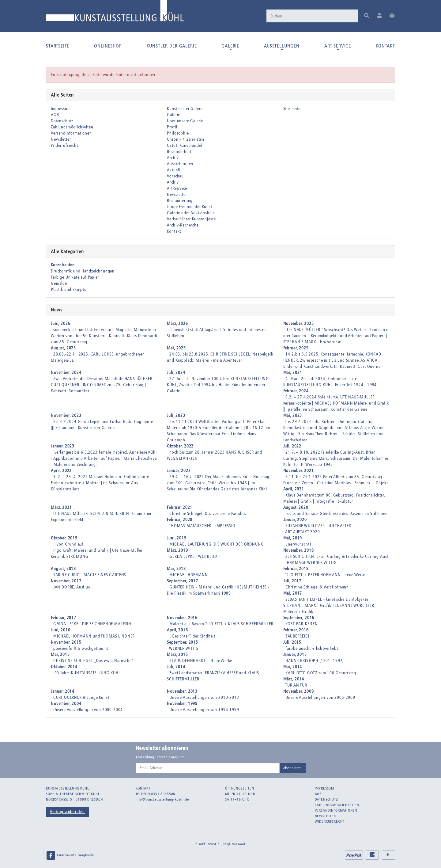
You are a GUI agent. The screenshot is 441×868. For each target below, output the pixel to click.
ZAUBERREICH (298, 636)
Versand (239, 844)
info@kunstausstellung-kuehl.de (162, 799)
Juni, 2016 (60, 630)
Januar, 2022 (179, 471)
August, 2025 (63, 348)
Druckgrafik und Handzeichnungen (83, 271)
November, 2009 (299, 691)
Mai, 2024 (293, 373)
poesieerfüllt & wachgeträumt (81, 648)
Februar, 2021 (180, 507)
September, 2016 (299, 618)
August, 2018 (63, 569)
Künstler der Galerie (172, 46)
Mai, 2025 (176, 348)
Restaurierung (180, 201)
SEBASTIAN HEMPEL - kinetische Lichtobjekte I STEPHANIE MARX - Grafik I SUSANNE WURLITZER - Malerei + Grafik (330, 605)
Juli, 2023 (176, 415)
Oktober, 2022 (180, 446)
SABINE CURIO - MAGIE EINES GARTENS (90, 575)
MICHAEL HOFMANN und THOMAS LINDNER (94, 636)
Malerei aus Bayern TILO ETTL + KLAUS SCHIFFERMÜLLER (221, 624)
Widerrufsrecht (64, 145)
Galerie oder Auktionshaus (191, 213)
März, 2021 (61, 507)
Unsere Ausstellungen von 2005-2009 (320, 697)
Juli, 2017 (292, 581)
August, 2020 (296, 507)
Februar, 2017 (64, 618)
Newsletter (61, 139)
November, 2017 (66, 581)
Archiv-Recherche (183, 225)
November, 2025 (299, 324)
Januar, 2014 (63, 691)
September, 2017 (183, 581)
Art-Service (338, 47)
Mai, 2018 (176, 569)
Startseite (58, 46)
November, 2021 (299, 471)
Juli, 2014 (176, 667)
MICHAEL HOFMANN (189, 575)
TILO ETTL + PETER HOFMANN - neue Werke (325, 575)
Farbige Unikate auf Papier (75, 277)
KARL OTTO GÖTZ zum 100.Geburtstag (321, 673)
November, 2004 (66, 704)
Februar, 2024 (296, 391)
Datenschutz (62, 121)
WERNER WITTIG (184, 648)
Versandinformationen (71, 133)
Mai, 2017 (293, 593)
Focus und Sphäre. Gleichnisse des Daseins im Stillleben (336, 514)
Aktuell (173, 170)
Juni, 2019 (177, 538)
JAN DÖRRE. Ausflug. (73, 587)
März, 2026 (177, 324)
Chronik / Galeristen (186, 139)
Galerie (230, 47)
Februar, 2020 (180, 520)
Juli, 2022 (292, 446)
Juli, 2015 (292, 642)
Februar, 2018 (296, 569)
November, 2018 (299, 550)
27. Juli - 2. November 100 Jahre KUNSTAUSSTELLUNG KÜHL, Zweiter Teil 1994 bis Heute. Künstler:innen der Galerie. (218, 385)
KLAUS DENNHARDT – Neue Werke (201, 661)
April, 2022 (61, 471)
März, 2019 (177, 550)
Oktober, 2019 (64, 538)
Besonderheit (179, 152)
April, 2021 (294, 489)
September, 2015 (183, 642)
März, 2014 (294, 679)
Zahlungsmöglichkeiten (72, 127)
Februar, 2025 (296, 348)
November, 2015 (66, 642)
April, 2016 (177, 630)
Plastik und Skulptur (70, 289)
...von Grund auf (68, 544)
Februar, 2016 (296, 630)
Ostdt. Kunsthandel (185, 145)
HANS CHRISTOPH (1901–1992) (315, 661)
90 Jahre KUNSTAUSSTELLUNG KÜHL (87, 673)
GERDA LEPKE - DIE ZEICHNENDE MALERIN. (93, 624)
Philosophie (178, 133)
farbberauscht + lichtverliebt (312, 648)
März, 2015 (177, 655)
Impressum (61, 109)
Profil (172, 127)
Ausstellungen (282, 47)
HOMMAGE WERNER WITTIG (311, 563)
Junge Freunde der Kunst (189, 207)
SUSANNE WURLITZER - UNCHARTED (318, 526)
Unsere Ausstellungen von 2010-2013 (204, 697)
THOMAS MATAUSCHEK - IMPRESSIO (202, 526)
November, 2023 (66, 415)
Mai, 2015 (60, 655)
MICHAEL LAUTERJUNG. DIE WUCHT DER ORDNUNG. (217, 544)
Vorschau (175, 176)
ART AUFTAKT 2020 (302, 532)
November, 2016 (182, 618)
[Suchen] (312, 16)
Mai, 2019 (293, 538)
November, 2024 (66, 373)
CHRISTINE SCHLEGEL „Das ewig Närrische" (94, 661)
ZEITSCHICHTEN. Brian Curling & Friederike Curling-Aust (337, 556)
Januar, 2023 (63, 446)
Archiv (173, 158)
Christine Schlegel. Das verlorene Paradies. (208, 514)
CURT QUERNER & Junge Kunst (81, 697)
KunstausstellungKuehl (70, 855)
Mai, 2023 (293, 415)
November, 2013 (182, 691)
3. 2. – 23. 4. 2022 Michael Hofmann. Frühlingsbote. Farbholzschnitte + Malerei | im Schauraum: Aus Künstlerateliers (100, 483)
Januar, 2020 (295, 520)
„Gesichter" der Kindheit (192, 636)
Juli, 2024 (176, 373)
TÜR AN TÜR (296, 685)
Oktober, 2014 (64, 667)
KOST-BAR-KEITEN (302, 624)
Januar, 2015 (295, 655)
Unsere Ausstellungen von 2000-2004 (88, 710)
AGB (55, 115)
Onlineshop (108, 46)
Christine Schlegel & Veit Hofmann (317, 587)
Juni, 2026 (60, 324)
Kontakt (385, 46)
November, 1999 (182, 704)
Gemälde (59, 283)
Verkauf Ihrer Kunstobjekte (191, 219)
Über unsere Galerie (185, 121)
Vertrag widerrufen (67, 812)
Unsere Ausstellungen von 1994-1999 (204, 710)
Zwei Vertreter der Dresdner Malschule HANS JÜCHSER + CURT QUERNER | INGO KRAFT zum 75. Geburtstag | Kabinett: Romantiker (104, 385)
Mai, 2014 (293, 667)
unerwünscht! (298, 544)
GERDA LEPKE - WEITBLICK (194, 556)
